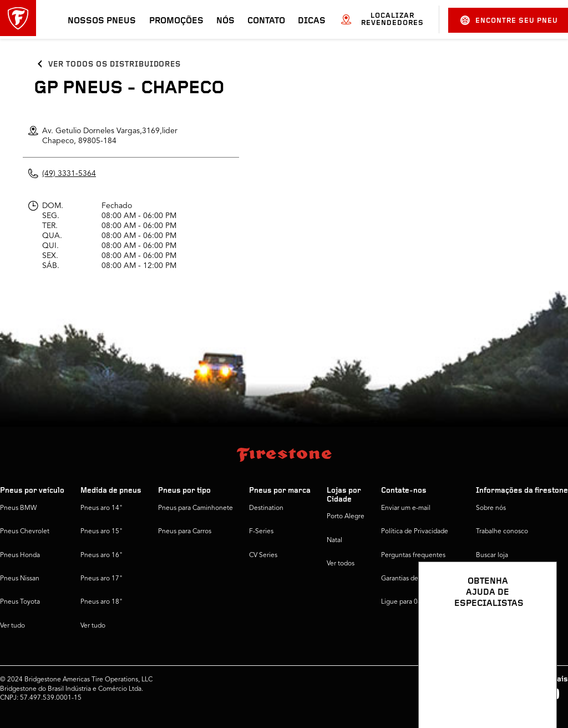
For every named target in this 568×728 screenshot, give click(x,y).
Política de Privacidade (415, 532)
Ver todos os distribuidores (115, 65)
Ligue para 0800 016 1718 (420, 602)
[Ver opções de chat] (536, 687)
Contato (266, 21)
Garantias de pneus (410, 579)
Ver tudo (12, 626)
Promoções (176, 21)
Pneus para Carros (185, 532)
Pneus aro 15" (102, 532)
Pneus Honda (20, 555)
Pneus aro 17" (102, 579)
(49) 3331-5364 (69, 174)
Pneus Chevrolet (25, 532)
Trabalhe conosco (502, 532)
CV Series (263, 555)
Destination (266, 508)
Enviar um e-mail (406, 508)
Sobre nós (491, 508)
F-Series (261, 532)
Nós (225, 21)
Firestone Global (501, 602)
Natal (334, 540)
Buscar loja (492, 555)
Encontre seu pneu (509, 20)
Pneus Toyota (20, 602)
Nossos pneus (102, 21)
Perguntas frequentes (413, 555)
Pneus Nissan (20, 579)
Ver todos (341, 564)
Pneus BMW (18, 508)
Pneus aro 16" (102, 555)
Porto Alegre (346, 517)
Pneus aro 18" (102, 602)
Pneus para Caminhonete (196, 508)
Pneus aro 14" (102, 508)
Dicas (312, 21)
